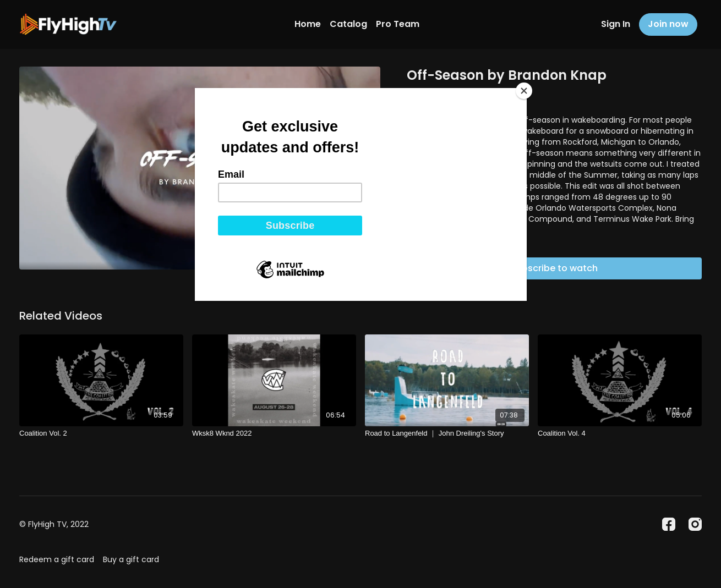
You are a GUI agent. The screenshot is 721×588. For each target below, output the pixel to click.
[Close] (524, 91)
